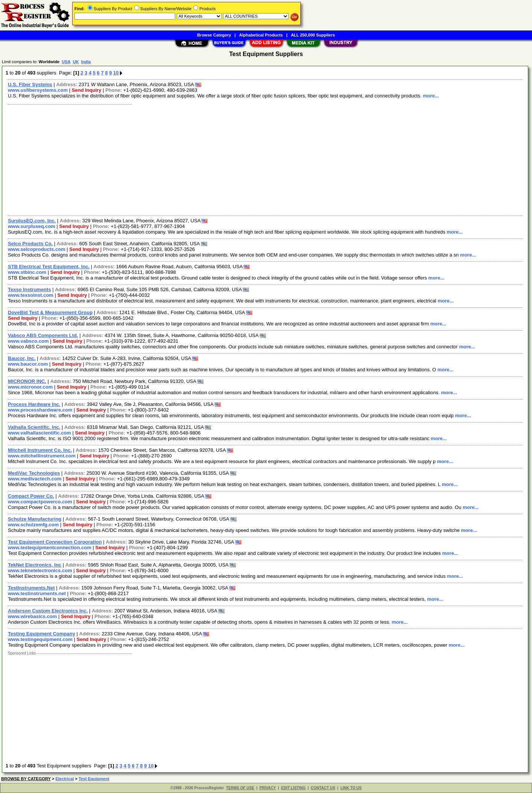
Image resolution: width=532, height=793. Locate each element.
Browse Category (214, 35)
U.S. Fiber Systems (30, 84)
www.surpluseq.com (32, 226)
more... (431, 96)
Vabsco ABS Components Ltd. (43, 335)
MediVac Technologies (34, 473)
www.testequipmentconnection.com (50, 548)
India (86, 62)
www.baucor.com (28, 364)
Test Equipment (94, 779)
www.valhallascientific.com (39, 433)
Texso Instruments (30, 289)
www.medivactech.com (35, 479)
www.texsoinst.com (31, 295)
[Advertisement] (230, 159)
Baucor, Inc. (22, 358)
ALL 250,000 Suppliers (313, 35)
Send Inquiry (87, 90)
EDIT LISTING (293, 788)
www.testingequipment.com (40, 639)
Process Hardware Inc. (34, 404)
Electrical (64, 779)
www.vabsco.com (28, 341)
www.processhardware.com (40, 410)
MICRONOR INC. (27, 381)
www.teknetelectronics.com (40, 570)
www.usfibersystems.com (38, 90)
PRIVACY (268, 788)
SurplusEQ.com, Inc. (32, 221)
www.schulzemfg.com (33, 525)
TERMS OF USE (240, 788)
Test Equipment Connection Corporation (55, 542)
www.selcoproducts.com (37, 249)
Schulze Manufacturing (35, 519)
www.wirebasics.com (32, 616)
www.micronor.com (30, 387)
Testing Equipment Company (42, 634)
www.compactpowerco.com (40, 502)
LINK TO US (351, 788)
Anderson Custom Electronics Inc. (48, 611)
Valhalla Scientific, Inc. (34, 427)
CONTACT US (323, 788)
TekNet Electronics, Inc (35, 565)
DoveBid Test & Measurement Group (50, 312)
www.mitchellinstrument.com (42, 456)
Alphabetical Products (261, 35)
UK (76, 62)
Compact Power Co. (31, 496)
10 (116, 73)
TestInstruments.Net (31, 588)
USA (66, 62)
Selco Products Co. (30, 244)
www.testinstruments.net (37, 593)
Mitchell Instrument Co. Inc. (40, 450)
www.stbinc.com (27, 272)
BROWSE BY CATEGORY (26, 779)
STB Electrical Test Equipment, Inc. (49, 267)
